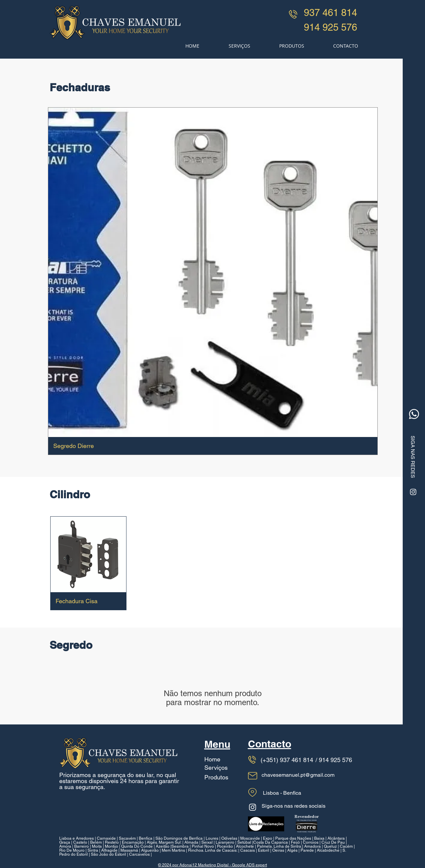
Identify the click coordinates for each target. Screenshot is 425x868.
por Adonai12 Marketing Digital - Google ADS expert (220, 865)
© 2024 (165, 865)
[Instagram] (413, 492)
